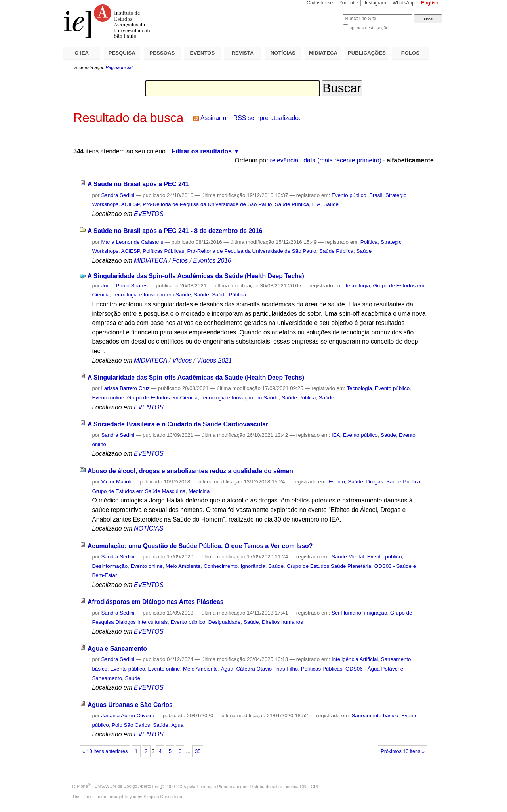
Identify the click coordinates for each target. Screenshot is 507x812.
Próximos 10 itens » (402, 751)
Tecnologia (357, 286)
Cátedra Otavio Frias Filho (267, 669)
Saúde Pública (292, 204)
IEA (316, 204)
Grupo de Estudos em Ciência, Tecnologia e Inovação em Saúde (203, 398)
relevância (284, 160)
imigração (375, 613)
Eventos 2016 (212, 261)
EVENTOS (203, 53)
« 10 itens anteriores (105, 751)
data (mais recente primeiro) (342, 160)
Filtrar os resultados (202, 151)
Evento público (349, 195)
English (430, 3)
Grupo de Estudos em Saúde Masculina (139, 491)
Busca (324, 14)
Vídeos (182, 360)
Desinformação (110, 566)
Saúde (331, 204)
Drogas (375, 482)
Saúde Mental (348, 557)
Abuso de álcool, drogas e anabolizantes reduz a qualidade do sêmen (190, 471)
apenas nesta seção (369, 28)
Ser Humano (346, 613)
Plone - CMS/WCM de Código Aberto (114, 786)
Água (227, 669)
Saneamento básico (375, 716)
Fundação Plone (213, 786)
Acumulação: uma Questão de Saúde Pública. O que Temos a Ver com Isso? (200, 546)
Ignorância (253, 566)
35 (198, 751)
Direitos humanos (282, 622)
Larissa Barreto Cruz (125, 388)
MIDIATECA (323, 53)
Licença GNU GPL (301, 786)
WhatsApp (404, 3)
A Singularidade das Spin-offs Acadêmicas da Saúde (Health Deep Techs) (196, 276)
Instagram (375, 3)
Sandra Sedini (118, 195)
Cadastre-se (320, 3)
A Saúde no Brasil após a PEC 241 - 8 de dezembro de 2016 (175, 231)
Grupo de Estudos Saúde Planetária (329, 566)
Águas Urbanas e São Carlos (130, 705)
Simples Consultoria (163, 797)
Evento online (108, 398)
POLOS (410, 53)
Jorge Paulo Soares (124, 286)
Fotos (180, 261)
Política (369, 242)
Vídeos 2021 (214, 360)
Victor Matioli (116, 482)
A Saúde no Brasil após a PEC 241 (138, 184)
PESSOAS (162, 53)
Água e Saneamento (117, 649)
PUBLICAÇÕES (367, 53)
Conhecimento (221, 566)
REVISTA (243, 53)
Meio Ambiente (183, 566)
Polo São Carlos (131, 725)
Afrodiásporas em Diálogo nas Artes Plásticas (156, 602)
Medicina (199, 491)
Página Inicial (119, 67)
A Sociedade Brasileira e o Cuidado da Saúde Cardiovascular (178, 424)
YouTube (349, 3)
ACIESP (131, 204)
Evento (337, 482)
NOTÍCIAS (283, 53)
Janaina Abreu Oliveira (128, 716)
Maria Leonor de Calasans (132, 242)
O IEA (82, 53)
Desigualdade (225, 622)
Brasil (376, 195)
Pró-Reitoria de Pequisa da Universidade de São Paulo (207, 204)
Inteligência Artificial (355, 659)
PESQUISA (122, 53)
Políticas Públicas (163, 251)
